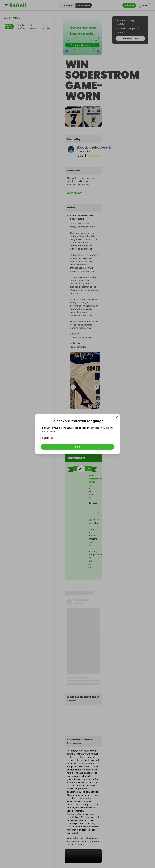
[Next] (77, 447)
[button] (48, 438)
